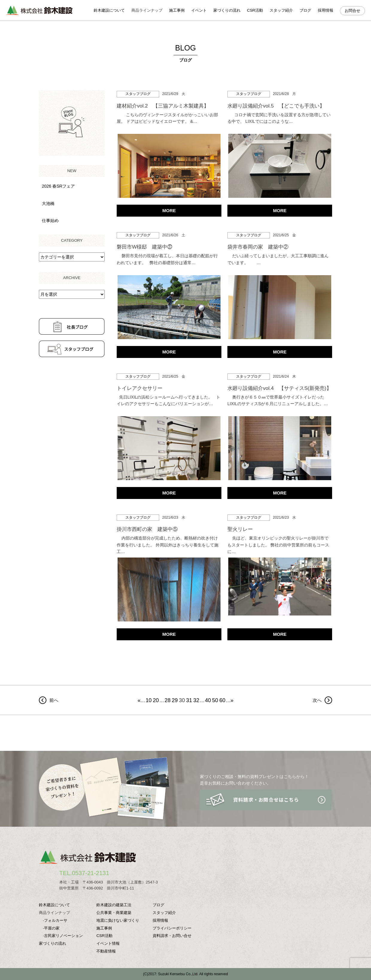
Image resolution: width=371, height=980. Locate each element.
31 (189, 700)
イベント (199, 10)
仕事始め (50, 220)
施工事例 (177, 10)
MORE (169, 210)
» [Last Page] (232, 700)
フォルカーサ (56, 920)
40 (208, 700)
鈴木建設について (109, 10)
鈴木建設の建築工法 (114, 905)
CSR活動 (255, 10)
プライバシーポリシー (172, 928)
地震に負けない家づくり (118, 920)
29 (175, 700)
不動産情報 (106, 951)
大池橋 (48, 203)
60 (222, 700)
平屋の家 (52, 928)
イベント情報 (108, 943)
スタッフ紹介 (281, 10)
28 (168, 700)
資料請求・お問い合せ (172, 936)
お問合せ (352, 11)
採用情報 (326, 10)
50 (215, 700)
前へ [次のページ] (54, 700)
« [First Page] (139, 700)
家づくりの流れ (227, 10)
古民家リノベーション (63, 936)
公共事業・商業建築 (114, 913)
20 (156, 700)
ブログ (305, 10)
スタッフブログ (138, 94)
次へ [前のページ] (317, 700)
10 (149, 700)
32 (196, 700)
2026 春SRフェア (58, 186)
